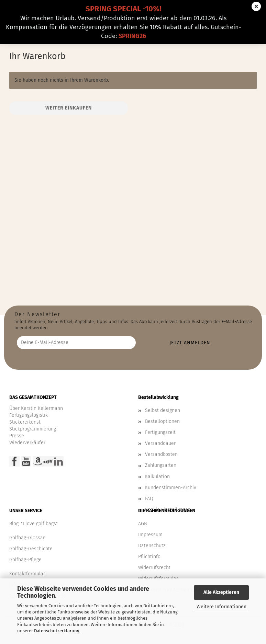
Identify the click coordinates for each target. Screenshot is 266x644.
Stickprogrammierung (33, 429)
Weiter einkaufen (69, 108)
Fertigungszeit (160, 432)
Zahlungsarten (161, 465)
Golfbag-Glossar (27, 538)
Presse (17, 436)
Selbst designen (163, 410)
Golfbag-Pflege (25, 560)
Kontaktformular (27, 574)
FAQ (149, 499)
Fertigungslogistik (29, 415)
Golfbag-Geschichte (31, 549)
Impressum (150, 535)
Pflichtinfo (149, 557)
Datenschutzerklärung (57, 631)
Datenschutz (152, 546)
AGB (142, 524)
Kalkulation (157, 477)
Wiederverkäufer (27, 443)
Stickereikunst (25, 422)
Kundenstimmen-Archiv (171, 488)
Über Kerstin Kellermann (36, 408)
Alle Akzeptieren (221, 592)
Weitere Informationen (221, 607)
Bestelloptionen (162, 421)
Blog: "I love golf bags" (34, 524)
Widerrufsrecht (154, 568)
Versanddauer (160, 443)
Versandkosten (161, 454)
